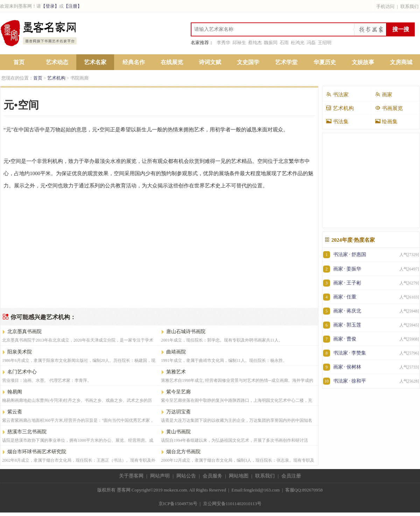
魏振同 (271, 43)
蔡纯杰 (255, 43)
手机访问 (385, 6)
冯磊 (311, 43)
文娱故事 (363, 62)
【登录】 (50, 6)
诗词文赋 (210, 62)
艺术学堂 (286, 62)
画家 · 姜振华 (371, 269)
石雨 (284, 43)
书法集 (337, 121)
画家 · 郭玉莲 (371, 325)
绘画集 (386, 121)
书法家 (337, 94)
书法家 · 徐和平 (371, 381)
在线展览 (172, 62)
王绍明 (325, 43)
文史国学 (248, 62)
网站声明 (160, 476)
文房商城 (401, 62)
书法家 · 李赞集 (371, 353)
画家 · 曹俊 (371, 339)
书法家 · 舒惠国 (371, 255)
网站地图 (239, 476)
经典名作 (134, 62)
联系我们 (409, 6)
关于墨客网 (131, 476)
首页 (19, 62)
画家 (384, 94)
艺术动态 (57, 62)
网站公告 (186, 476)
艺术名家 (95, 62)
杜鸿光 (298, 43)
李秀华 (223, 43)
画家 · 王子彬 (371, 283)
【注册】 (73, 6)
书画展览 (389, 108)
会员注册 (291, 476)
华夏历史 (325, 62)
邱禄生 (239, 43)
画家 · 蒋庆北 (371, 311)
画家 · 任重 (371, 297)
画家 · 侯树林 (371, 367)
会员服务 (212, 476)
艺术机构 (56, 78)
